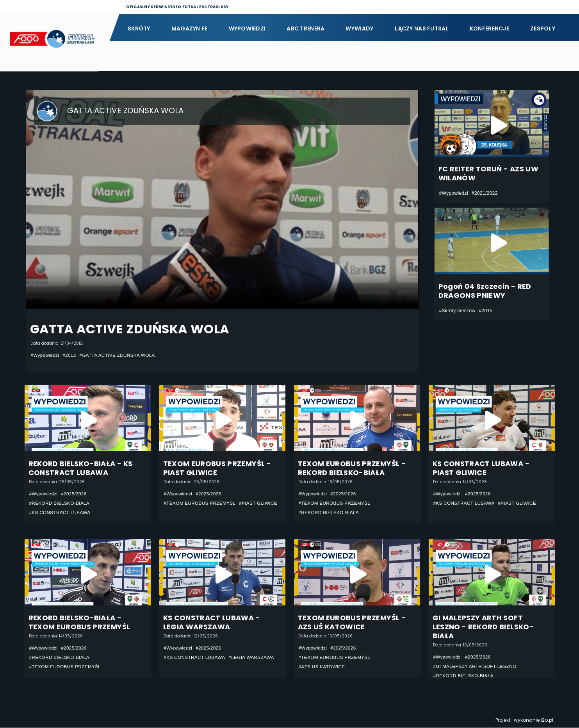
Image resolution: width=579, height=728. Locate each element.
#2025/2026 (75, 494)
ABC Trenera (306, 28)
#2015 (485, 311)
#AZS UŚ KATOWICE (322, 667)
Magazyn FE (190, 28)
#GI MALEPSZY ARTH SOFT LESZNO (476, 667)
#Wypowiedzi (45, 355)
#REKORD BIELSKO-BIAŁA (60, 503)
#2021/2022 (485, 193)
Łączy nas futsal (421, 28)
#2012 (70, 355)
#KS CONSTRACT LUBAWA (61, 513)
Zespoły (543, 28)
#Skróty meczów (457, 311)
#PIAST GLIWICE (183, 513)
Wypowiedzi (247, 28)
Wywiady (359, 28)
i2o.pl (547, 720)
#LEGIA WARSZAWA (253, 658)
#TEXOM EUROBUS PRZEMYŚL (201, 503)
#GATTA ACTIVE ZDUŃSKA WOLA (119, 355)
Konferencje (489, 28)
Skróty (139, 28)
